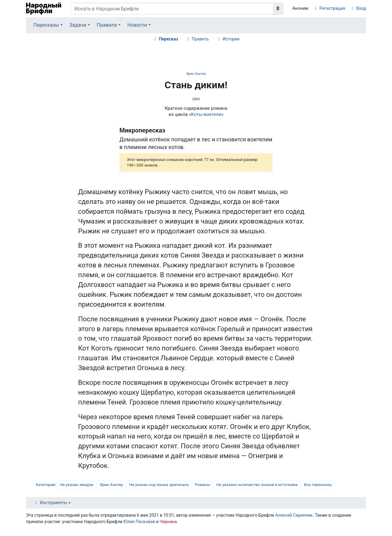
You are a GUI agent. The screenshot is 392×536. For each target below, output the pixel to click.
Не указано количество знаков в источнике (257, 485)
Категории (45, 485)
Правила (107, 25)
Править (200, 39)
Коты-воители (206, 114)
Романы (202, 485)
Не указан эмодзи (77, 485)
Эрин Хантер (196, 74)
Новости (137, 25)
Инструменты (54, 503)
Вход (361, 8)
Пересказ (169, 39)
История (231, 39)
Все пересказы (318, 485)
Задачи (78, 25)
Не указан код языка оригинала (159, 485)
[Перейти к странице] (278, 9)
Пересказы (46, 25)
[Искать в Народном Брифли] (172, 9)
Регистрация (332, 8)
